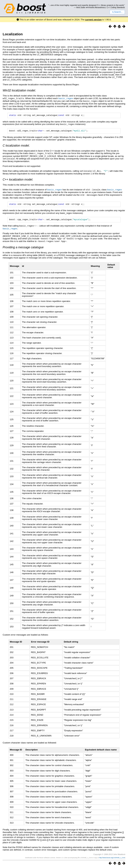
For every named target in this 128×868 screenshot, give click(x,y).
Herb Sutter (81, 7)
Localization (13, 34)
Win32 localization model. (19, 90)
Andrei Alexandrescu (97, 7)
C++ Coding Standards (116, 7)
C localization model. (16, 146)
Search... (117, 12)
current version (93, 19)
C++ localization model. (18, 180)
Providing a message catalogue (23, 247)
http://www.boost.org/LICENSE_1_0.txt (112, 858)
